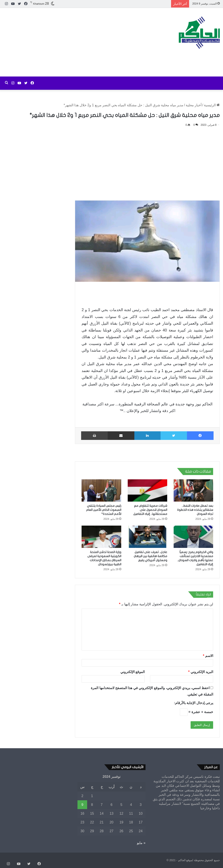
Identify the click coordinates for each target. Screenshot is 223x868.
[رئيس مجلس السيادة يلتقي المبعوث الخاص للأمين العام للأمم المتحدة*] (101, 490)
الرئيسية (212, 105)
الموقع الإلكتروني (133, 672)
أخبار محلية (194, 105)
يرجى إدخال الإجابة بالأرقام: (193, 703)
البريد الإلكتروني (201, 672)
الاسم (208, 656)
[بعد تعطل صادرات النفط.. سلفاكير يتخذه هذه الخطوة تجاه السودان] (193, 490)
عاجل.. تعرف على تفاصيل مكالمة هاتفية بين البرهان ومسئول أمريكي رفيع (150, 556)
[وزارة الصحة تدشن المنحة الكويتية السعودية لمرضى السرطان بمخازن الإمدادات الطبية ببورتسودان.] (101, 537)
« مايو (141, 843)
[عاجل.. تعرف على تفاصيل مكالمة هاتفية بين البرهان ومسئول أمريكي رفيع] (147, 537)
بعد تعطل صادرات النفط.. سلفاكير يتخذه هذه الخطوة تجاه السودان (195, 510)
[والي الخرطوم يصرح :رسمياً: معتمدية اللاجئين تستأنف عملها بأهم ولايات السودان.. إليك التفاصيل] (193, 537)
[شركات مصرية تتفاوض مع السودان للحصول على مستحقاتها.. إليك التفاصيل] (147, 490)
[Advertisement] (74, 42)
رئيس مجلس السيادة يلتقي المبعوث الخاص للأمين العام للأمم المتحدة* (104, 510)
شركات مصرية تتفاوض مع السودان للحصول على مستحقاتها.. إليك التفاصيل (150, 510)
